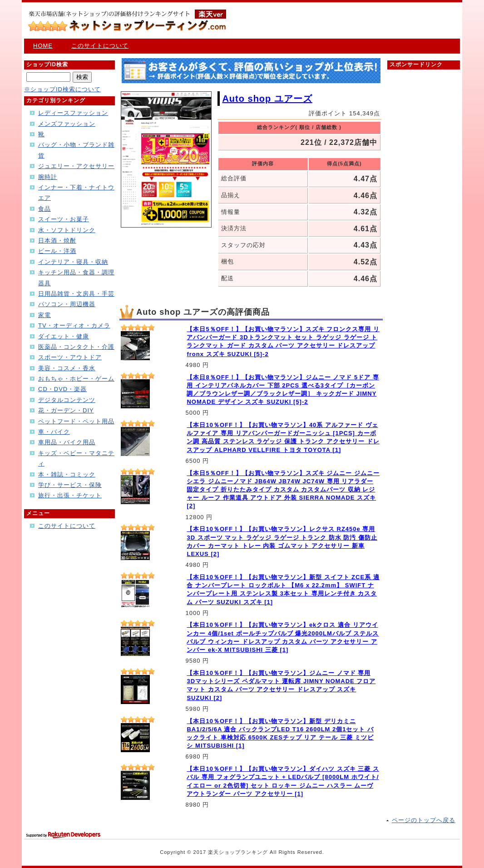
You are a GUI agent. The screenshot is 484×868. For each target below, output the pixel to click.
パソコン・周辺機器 (67, 304)
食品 (44, 209)
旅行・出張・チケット (70, 495)
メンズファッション (67, 124)
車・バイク (54, 432)
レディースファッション (73, 113)
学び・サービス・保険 (70, 485)
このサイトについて (100, 46)
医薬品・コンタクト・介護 (76, 347)
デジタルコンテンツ (67, 400)
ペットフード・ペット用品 (76, 421)
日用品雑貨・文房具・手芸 (76, 294)
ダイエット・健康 (64, 336)
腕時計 (48, 177)
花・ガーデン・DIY (66, 410)
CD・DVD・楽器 (62, 389)
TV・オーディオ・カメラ (74, 325)
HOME (43, 46)
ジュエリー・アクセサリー (76, 166)
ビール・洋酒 (57, 251)
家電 (44, 315)
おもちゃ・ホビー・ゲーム (76, 379)
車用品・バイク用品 (67, 442)
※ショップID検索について (62, 89)
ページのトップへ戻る (424, 820)
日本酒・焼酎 (57, 241)
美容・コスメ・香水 (67, 368)
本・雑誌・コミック (67, 474)
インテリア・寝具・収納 (73, 262)
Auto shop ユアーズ (267, 99)
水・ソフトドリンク (67, 230)
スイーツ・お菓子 (64, 219)
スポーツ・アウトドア (70, 357)
